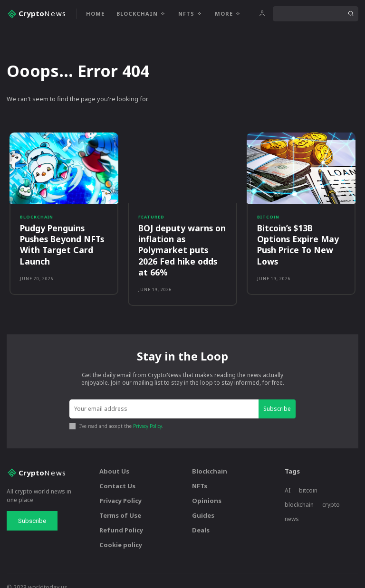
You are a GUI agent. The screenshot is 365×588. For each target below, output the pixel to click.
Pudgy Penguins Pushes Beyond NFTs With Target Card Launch (61, 243)
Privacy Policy (148, 413)
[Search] (351, 14)
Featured (151, 217)
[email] (164, 396)
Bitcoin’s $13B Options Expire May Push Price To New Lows (296, 243)
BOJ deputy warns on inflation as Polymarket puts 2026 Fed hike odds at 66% (182, 243)
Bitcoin (268, 217)
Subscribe (277, 395)
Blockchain (37, 217)
